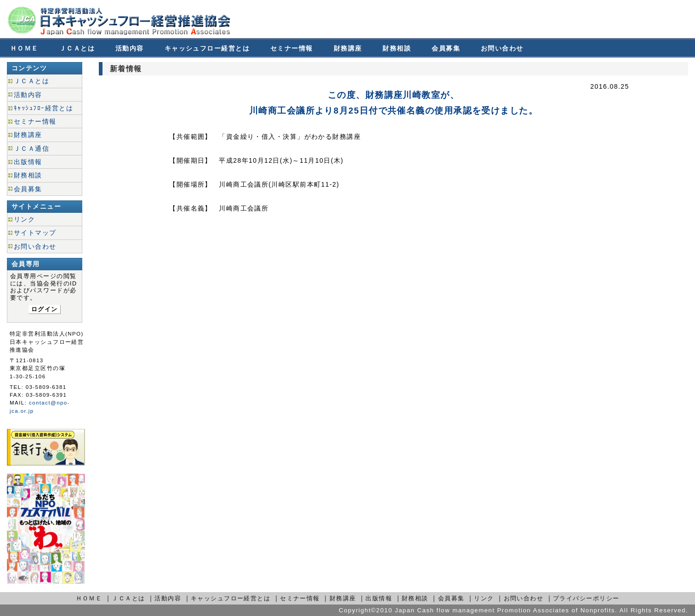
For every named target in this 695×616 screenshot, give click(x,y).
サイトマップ (35, 233)
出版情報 (28, 162)
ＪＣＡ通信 (31, 148)
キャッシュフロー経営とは (207, 48)
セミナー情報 (292, 48)
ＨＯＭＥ (24, 48)
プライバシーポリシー (586, 598)
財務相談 (397, 48)
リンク (24, 219)
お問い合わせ (502, 48)
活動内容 (130, 48)
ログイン (45, 309)
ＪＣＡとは (77, 48)
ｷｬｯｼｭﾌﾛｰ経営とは (43, 108)
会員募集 (446, 48)
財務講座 (348, 48)
